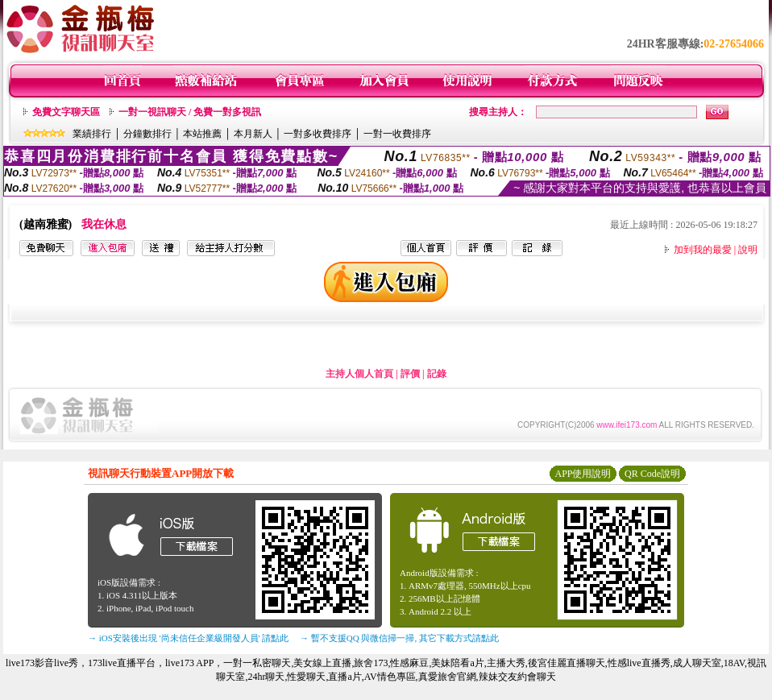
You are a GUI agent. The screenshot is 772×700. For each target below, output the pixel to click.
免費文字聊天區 (66, 112)
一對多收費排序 (318, 134)
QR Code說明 (652, 474)
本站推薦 (202, 134)
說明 (748, 250)
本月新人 (253, 134)
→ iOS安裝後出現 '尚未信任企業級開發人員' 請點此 (188, 638)
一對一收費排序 (397, 134)
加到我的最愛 (703, 250)
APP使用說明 (583, 474)
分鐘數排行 (147, 134)
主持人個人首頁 (359, 374)
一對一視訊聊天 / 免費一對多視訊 (190, 112)
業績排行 (92, 134)
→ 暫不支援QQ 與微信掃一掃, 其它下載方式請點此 (399, 638)
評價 (410, 374)
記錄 (437, 374)
